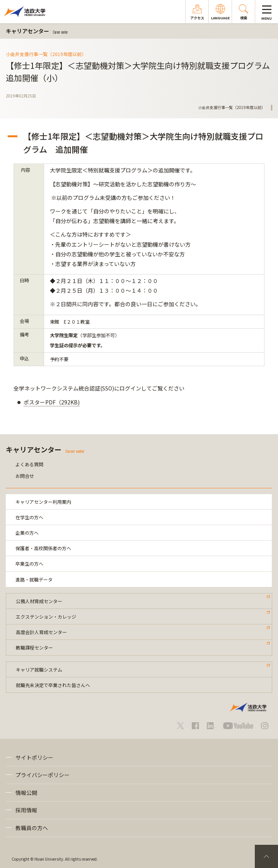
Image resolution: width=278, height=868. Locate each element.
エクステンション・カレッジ (46, 616)
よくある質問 (29, 464)
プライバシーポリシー (43, 775)
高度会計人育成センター (41, 632)
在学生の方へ (29, 517)
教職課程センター (34, 647)
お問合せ (25, 476)
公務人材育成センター (39, 601)
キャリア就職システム (39, 669)
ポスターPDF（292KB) (52, 402)
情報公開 (26, 793)
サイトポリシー (34, 757)
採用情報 (26, 810)
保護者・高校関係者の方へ (43, 548)
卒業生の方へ (29, 564)
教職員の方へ (32, 828)
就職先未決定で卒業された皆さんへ (53, 685)
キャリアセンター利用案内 (43, 502)
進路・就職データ (34, 579)
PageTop (266, 856)
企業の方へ (27, 533)
